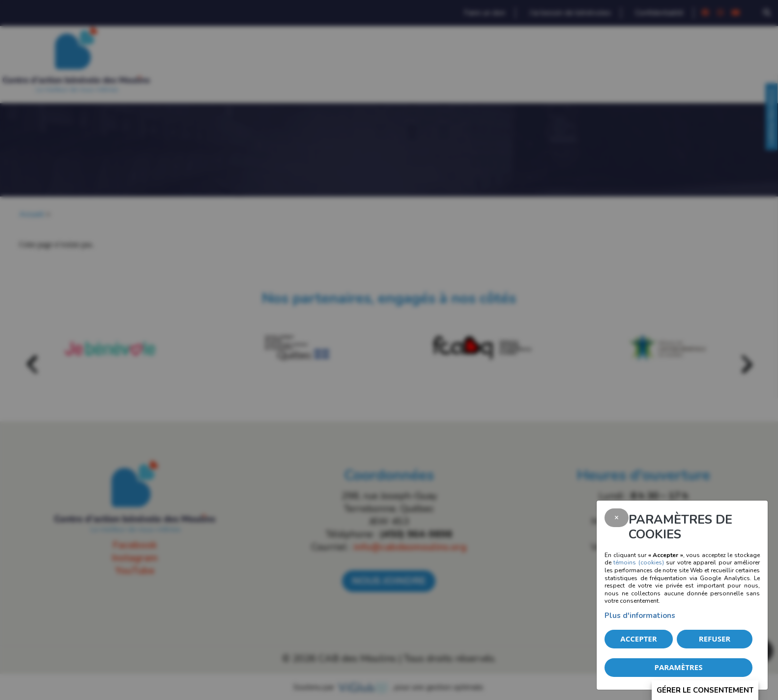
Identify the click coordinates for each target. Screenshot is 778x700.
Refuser (715, 639)
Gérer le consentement (705, 690)
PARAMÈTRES (679, 667)
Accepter (638, 639)
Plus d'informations (640, 616)
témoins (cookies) (638, 562)
